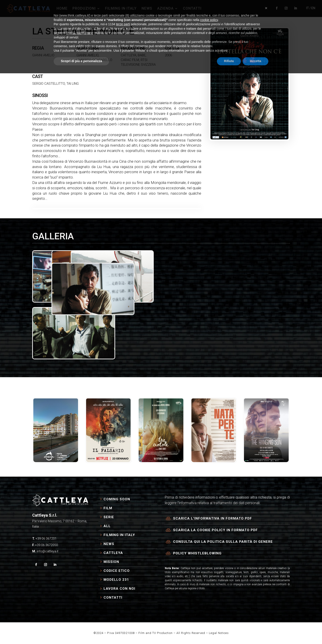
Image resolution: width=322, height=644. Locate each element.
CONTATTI (192, 8)
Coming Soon (117, 499)
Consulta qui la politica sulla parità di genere (223, 542)
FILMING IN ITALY (121, 8)
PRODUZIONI (84, 8)
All (107, 526)
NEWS (147, 8)
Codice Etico (117, 571)
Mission (111, 562)
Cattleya (113, 553)
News (109, 544)
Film (108, 508)
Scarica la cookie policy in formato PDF (215, 530)
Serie (109, 517)
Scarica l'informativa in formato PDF (213, 518)
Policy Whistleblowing (197, 553)
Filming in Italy (119, 535)
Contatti (113, 598)
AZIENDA (165, 8)
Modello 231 (116, 580)
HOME (62, 8)
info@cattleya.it (48, 551)
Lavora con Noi (119, 589)
